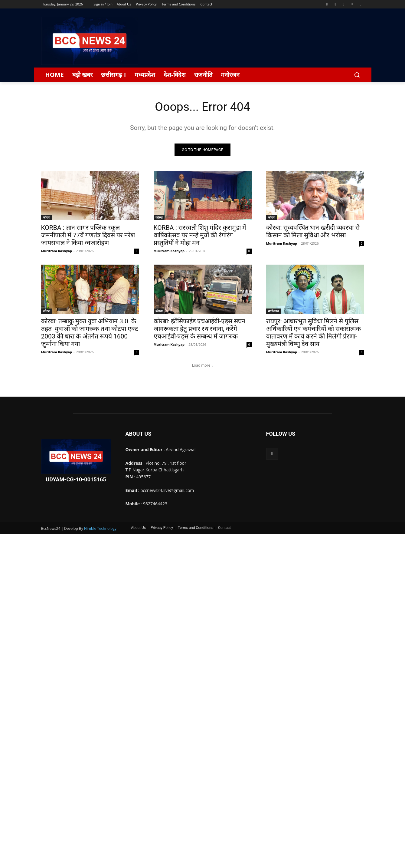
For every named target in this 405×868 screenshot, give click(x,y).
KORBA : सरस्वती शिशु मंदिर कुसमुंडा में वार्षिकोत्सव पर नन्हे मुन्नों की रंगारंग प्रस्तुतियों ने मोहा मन (200, 236)
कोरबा (47, 218)
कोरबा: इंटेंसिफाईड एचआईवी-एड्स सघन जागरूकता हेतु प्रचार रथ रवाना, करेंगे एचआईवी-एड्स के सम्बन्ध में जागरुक (200, 329)
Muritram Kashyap (57, 251)
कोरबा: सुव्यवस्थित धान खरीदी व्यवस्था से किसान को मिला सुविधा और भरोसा (313, 232)
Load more (203, 366)
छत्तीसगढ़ (273, 311)
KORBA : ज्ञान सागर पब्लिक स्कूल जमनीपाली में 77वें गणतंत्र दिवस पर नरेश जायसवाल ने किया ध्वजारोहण (88, 236)
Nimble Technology (100, 529)
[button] (357, 75)
